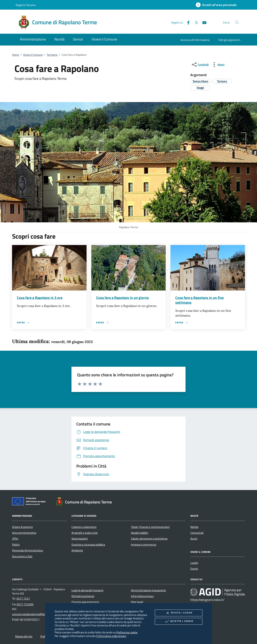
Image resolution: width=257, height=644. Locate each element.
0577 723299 (25, 604)
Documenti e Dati (22, 556)
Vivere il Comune (33, 55)
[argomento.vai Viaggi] (200, 88)
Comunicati (197, 533)
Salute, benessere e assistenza (149, 539)
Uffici (15, 539)
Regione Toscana (26, 5)
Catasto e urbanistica (84, 527)
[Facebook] (187, 22)
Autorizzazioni (80, 539)
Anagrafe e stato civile (85, 533)
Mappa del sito (24, 636)
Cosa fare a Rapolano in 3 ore (40, 298)
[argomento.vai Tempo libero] (200, 81)
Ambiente (77, 550)
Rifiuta (178, 613)
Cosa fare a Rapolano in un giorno (123, 298)
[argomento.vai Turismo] (222, 81)
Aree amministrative (24, 533)
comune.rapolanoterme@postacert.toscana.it (39, 614)
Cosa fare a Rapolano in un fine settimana (199, 300)
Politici (16, 545)
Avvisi (194, 539)
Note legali (137, 602)
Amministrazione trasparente (148, 590)
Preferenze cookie (127, 632)
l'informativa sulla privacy (111, 636)
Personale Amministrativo (28, 550)
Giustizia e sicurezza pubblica (88, 545)
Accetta (179, 621)
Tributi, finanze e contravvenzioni (150, 527)
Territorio (52, 55)
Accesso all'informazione (195, 40)
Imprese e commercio (144, 545)
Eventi (194, 569)
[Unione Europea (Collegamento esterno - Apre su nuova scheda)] (30, 502)
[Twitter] (195, 22)
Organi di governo (22, 527)
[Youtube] (203, 22)
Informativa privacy (142, 596)
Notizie (194, 527)
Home (16, 55)
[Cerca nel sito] (237, 22)
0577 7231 (23, 598)
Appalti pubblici (140, 533)
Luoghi (194, 563)
